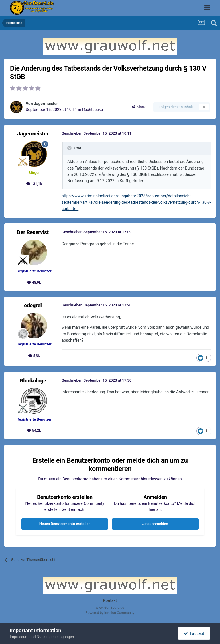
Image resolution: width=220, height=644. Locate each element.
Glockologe (33, 381)
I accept (194, 633)
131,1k (34, 184)
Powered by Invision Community (110, 613)
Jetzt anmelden (155, 524)
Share (139, 107)
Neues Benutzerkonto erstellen (65, 524)
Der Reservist (33, 232)
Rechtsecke (93, 110)
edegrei (33, 305)
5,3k (34, 356)
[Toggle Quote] (70, 148)
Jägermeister (46, 104)
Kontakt (110, 600)
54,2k (34, 430)
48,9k (34, 282)
